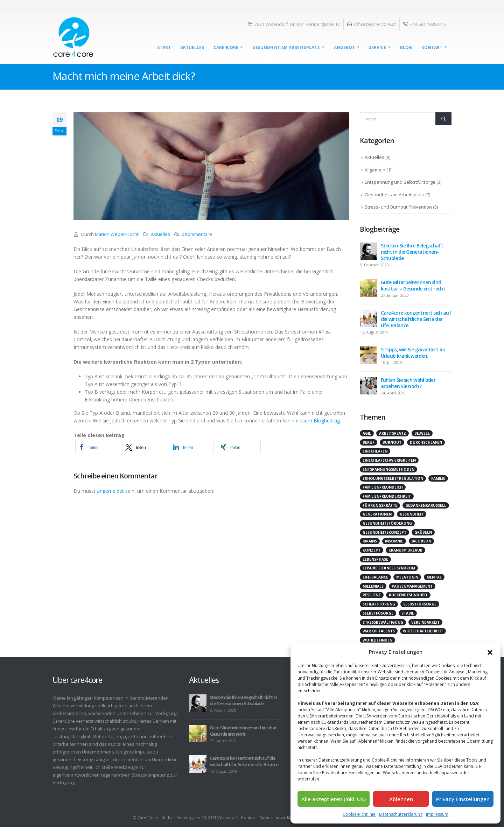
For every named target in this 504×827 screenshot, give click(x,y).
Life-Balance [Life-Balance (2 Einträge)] (375, 577)
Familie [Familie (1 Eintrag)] (438, 478)
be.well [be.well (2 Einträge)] (422, 433)
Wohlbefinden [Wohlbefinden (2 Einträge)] (377, 640)
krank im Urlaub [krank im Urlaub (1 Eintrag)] (405, 550)
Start (164, 47)
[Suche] (443, 119)
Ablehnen (401, 799)
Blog (406, 47)
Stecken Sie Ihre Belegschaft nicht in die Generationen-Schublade (412, 252)
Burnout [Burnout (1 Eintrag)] (392, 442)
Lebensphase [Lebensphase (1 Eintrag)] (375, 559)
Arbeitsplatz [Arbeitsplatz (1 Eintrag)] (393, 433)
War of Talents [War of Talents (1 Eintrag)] (379, 631)
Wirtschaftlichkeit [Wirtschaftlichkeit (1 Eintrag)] (423, 631)
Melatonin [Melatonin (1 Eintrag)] (407, 577)
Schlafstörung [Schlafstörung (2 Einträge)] (379, 604)
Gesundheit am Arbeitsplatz (286, 47)
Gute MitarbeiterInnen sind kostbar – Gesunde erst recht (413, 285)
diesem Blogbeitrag (318, 420)
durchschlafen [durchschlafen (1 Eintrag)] (426, 442)
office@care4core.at (375, 24)
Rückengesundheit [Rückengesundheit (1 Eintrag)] (408, 595)
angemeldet (110, 491)
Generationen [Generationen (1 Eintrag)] (377, 514)
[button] (490, 652)
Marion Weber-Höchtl (117, 234)
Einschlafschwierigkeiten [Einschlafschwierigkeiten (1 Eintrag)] (389, 460)
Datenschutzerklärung (401, 814)
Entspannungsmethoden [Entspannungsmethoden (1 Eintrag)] (388, 469)
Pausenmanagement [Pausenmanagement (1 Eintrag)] (412, 586)
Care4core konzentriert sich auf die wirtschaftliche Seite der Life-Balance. (416, 319)
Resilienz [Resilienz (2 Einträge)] (372, 595)
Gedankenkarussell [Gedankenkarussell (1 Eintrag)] (426, 505)
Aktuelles (192, 47)
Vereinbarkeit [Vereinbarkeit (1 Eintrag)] (425, 622)
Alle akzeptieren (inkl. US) (334, 799)
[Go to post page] (369, 251)
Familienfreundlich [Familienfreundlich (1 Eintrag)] (383, 487)
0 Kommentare (197, 234)
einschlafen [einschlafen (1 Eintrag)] (375, 451)
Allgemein (375, 170)
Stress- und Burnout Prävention (398, 207)
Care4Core (226, 47)
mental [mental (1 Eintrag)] (434, 577)
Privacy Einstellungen (463, 799)
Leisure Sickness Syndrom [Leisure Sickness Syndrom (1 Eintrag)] (389, 568)
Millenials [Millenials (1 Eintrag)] (373, 586)
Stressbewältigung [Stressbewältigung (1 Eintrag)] (383, 622)
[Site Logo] (73, 37)
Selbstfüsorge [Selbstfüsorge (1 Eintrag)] (378, 613)
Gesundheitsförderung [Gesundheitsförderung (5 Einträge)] (387, 523)
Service (377, 47)
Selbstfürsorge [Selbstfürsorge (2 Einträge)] (420, 604)
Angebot (344, 47)
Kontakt (432, 47)
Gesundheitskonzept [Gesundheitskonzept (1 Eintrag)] (384, 532)
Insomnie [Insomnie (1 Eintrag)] (394, 541)
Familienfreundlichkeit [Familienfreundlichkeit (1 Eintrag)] (387, 496)
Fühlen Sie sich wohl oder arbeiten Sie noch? (408, 383)
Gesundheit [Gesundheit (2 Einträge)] (412, 514)
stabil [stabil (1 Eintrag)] (408, 613)
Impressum (437, 814)
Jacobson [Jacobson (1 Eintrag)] (421, 541)
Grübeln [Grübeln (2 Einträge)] (423, 532)
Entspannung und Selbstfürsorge (400, 182)
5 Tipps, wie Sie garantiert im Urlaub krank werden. (413, 353)
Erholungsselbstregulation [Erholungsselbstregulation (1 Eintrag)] (393, 478)
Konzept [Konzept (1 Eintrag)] (372, 550)
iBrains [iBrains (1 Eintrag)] (370, 541)
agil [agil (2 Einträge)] (367, 433)
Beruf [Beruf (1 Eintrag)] (369, 442)
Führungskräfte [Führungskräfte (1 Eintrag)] (380, 505)
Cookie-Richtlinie (359, 814)
